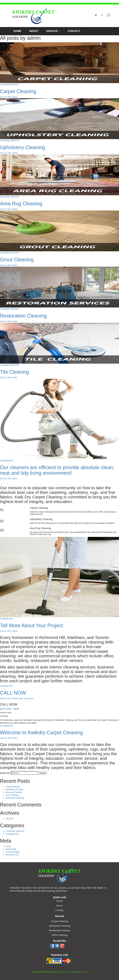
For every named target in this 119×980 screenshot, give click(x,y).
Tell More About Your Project (31, 625)
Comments (13, 852)
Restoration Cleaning (23, 316)
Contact (59, 910)
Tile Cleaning (15, 372)
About (59, 906)
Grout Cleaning (17, 260)
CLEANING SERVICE (10, 84)
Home (60, 901)
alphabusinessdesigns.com (72, 972)
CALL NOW (13, 693)
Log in (8, 846)
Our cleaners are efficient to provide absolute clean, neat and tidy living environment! (57, 470)
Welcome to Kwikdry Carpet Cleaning (41, 733)
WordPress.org (12, 855)
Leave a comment (26, 698)
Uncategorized (6, 461)
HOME (17, 31)
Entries (11, 849)
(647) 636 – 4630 (10, 709)
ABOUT (34, 31)
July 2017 (10, 819)
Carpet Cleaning (18, 91)
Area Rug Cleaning (21, 204)
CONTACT (74, 31)
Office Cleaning (60, 935)
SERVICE (53, 31)
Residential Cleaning (59, 930)
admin (15, 97)
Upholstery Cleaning (23, 147)
